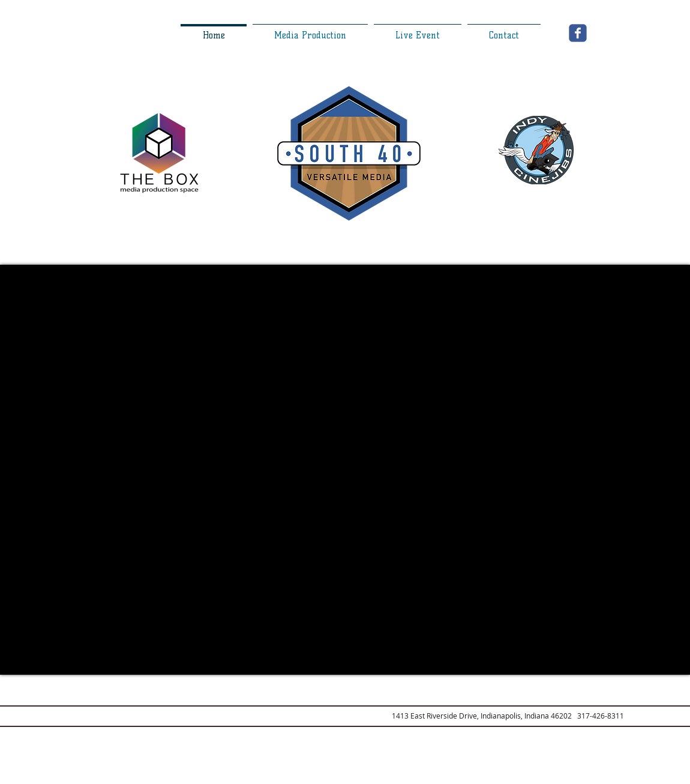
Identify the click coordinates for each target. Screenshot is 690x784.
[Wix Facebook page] (578, 33)
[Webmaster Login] (166, 777)
